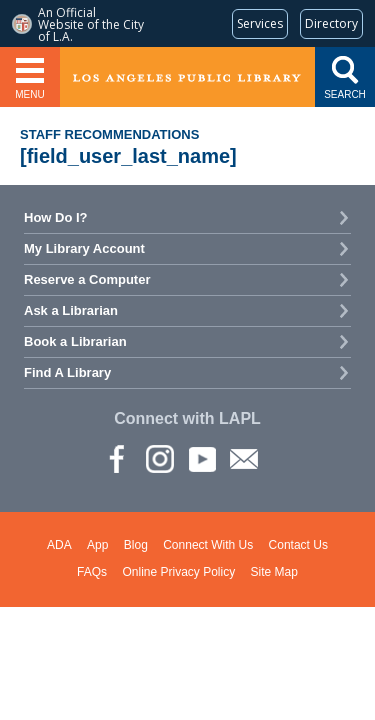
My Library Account (84, 248)
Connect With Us (208, 545)
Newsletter (243, 458)
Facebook (117, 458)
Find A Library (67, 372)
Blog (136, 545)
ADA (59, 545)
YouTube (201, 458)
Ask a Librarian (71, 310)
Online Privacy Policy (178, 572)
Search (345, 94)
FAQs (92, 572)
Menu (29, 94)
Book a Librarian (75, 341)
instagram (159, 458)
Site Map (274, 572)
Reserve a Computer (87, 279)
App (97, 545)
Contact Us (298, 545)
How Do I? (56, 217)
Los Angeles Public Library (188, 77)
